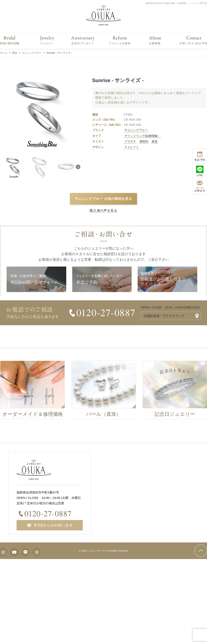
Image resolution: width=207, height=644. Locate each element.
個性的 (144, 141)
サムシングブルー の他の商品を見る (104, 199)
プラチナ (130, 141)
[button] (6, 112)
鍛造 (155, 141)
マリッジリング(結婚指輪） (142, 136)
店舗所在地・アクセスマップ (164, 316)
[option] (107, 391)
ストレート (132, 147)
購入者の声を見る (103, 210)
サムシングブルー (136, 130)
